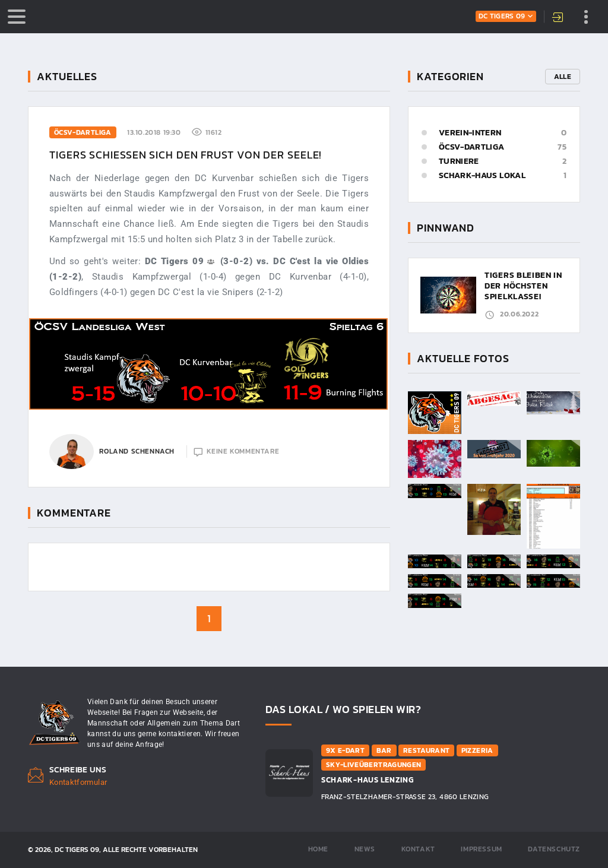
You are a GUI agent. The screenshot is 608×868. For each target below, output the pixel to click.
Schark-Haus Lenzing (367, 780)
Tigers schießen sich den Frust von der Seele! (186, 155)
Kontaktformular (78, 782)
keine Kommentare (243, 451)
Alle (563, 77)
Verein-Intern (470, 133)
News (365, 849)
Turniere (459, 161)
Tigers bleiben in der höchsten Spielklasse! (523, 286)
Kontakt (418, 849)
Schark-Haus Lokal (482, 175)
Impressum (481, 849)
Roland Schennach (137, 451)
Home (318, 849)
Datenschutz (554, 849)
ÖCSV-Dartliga (472, 147)
